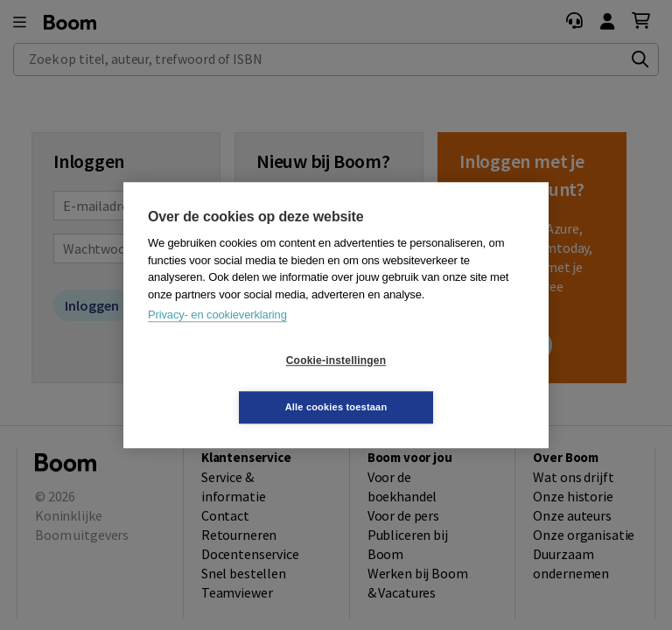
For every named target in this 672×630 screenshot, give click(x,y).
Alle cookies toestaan (441, 383)
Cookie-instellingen (232, 384)
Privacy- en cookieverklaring (217, 338)
